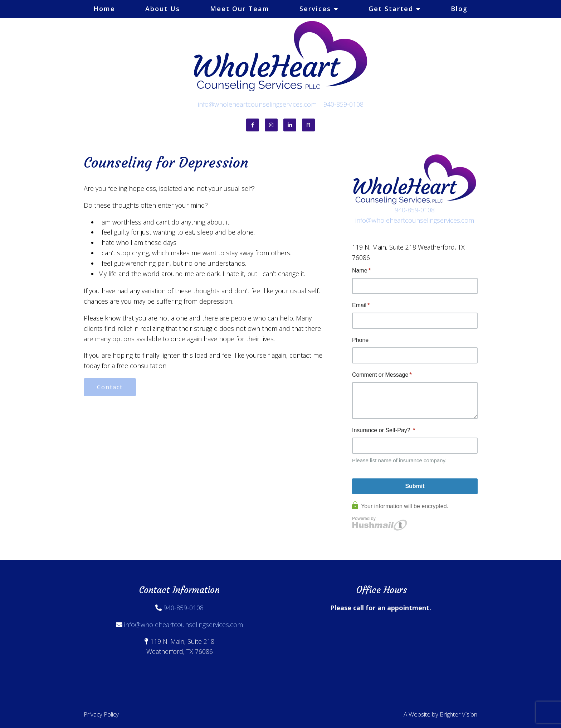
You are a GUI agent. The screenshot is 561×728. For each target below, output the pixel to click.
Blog (459, 9)
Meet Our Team (240, 9)
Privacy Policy (101, 714)
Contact (110, 387)
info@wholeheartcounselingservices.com (257, 104)
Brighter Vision (458, 714)
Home (104, 9)
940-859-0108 (343, 104)
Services (315, 9)
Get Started (391, 9)
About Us (163, 9)
